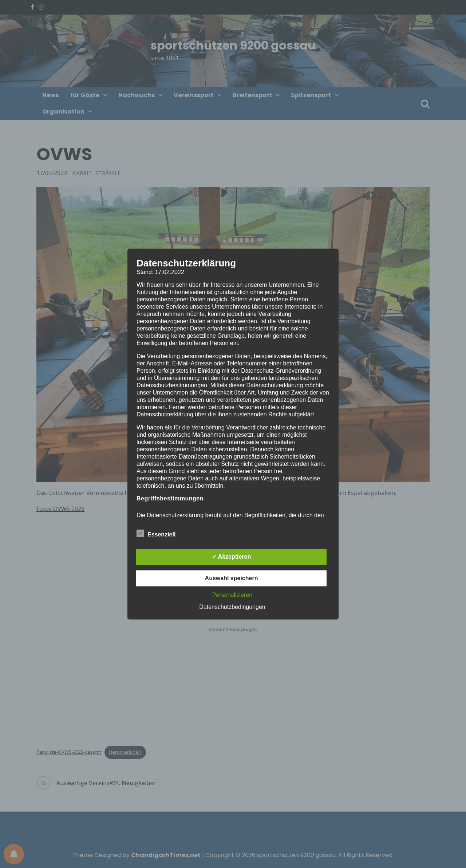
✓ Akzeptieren (232, 557)
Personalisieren (232, 595)
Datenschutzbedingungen (232, 607)
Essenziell (156, 533)
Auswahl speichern (232, 578)
